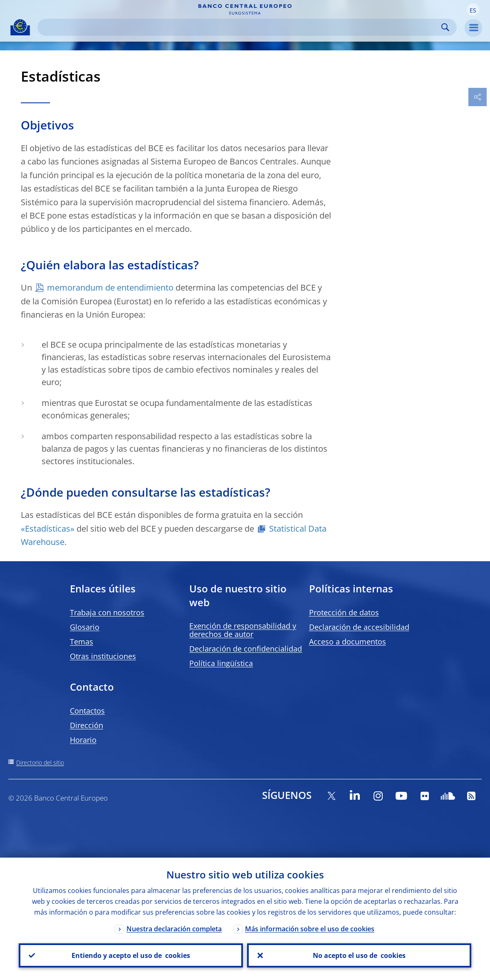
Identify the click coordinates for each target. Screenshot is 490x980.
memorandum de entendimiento (110, 287)
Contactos (87, 711)
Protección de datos (344, 612)
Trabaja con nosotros (107, 612)
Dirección (87, 725)
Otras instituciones (103, 656)
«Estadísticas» (49, 529)
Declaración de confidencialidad (246, 649)
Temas (82, 642)
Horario (83, 740)
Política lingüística (221, 663)
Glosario (85, 627)
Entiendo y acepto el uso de (131, 955)
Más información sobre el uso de (310, 929)
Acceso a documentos (348, 642)
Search (445, 27)
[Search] (240, 27)
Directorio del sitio (40, 762)
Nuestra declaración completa (174, 929)
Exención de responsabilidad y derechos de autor (243, 630)
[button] (473, 10)
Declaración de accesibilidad (359, 627)
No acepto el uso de (359, 955)
